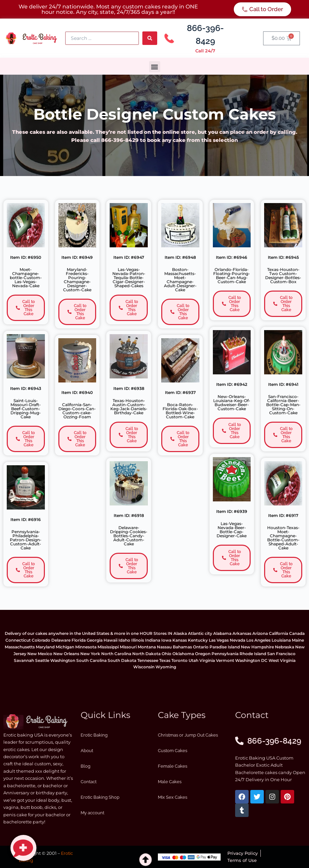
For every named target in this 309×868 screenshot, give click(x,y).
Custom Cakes (173, 751)
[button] (155, 67)
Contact (89, 782)
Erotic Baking (94, 735)
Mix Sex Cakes (173, 797)
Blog (86, 766)
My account (92, 813)
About (87, 751)
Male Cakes (170, 782)
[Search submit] (150, 38)
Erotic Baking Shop (100, 797)
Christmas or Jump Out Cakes (188, 735)
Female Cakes (173, 766)
